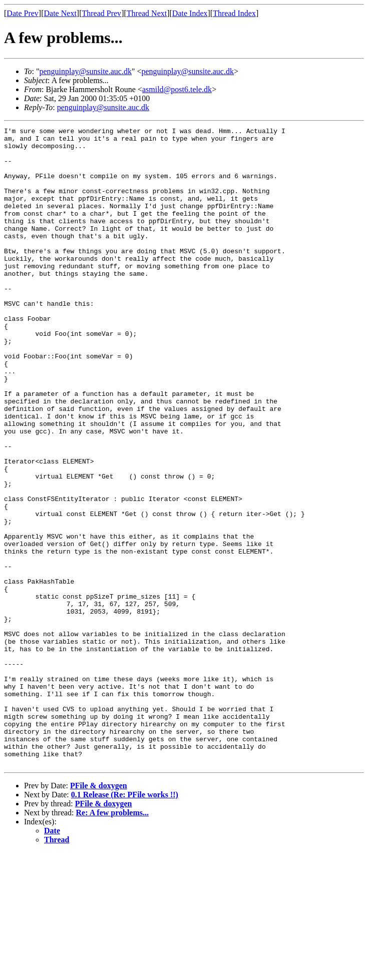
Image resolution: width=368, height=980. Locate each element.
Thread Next (147, 13)
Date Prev (23, 13)
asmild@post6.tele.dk (177, 89)
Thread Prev (101, 13)
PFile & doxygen (99, 913)
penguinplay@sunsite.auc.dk (85, 71)
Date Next (60, 13)
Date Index (190, 13)
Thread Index (234, 13)
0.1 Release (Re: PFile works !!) (125, 922)
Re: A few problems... (112, 940)
